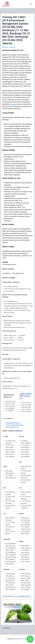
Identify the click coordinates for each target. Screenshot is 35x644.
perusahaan (14, 104)
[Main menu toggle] (31, 4)
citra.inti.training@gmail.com (15, 425)
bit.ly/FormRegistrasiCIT (22, 596)
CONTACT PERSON (25, 394)
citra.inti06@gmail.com (13, 423)
